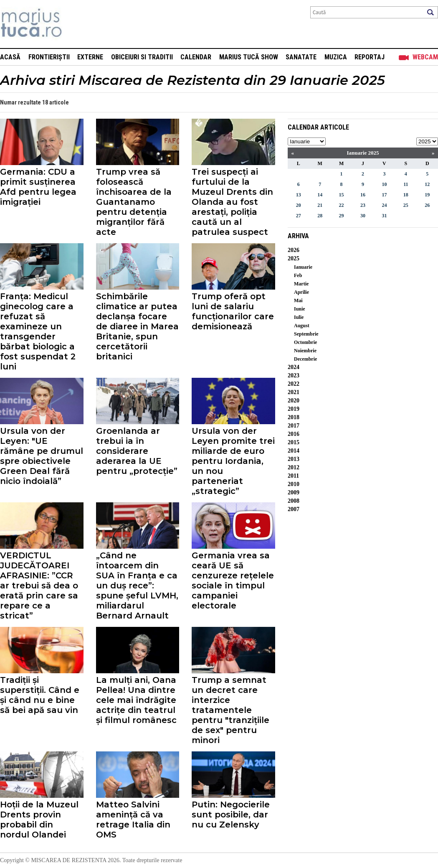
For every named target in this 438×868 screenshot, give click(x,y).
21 (320, 205)
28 (320, 216)
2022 (294, 384)
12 (427, 184)
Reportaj (370, 57)
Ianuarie (303, 267)
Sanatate (301, 57)
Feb (298, 275)
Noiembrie (305, 351)
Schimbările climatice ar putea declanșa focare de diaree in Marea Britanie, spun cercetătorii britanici (137, 326)
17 (384, 195)
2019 (294, 409)
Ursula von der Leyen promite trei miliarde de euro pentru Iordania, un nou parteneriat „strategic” (233, 461)
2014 (294, 451)
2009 (294, 493)
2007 (294, 509)
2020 (294, 401)
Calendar (196, 57)
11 (406, 184)
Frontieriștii (49, 57)
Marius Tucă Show (249, 57)
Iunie (300, 309)
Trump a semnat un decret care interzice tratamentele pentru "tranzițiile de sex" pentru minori (230, 710)
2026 (294, 250)
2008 (294, 501)
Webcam (425, 57)
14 (320, 195)
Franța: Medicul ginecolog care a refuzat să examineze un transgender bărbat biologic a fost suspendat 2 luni (38, 331)
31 (384, 216)
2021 (294, 392)
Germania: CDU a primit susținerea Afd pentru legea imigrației (38, 187)
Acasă (10, 57)
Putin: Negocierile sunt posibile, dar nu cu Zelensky (231, 815)
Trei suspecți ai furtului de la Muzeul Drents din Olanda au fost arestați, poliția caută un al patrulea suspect (232, 202)
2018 (294, 417)
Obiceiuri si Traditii (142, 57)
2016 (294, 434)
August (302, 326)
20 (299, 205)
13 (299, 195)
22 (342, 205)
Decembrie (305, 359)
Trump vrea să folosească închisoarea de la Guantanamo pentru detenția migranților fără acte (134, 202)
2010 (294, 484)
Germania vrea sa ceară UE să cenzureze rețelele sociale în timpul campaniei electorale (233, 580)
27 (299, 216)
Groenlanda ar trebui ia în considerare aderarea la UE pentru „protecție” (137, 451)
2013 (294, 459)
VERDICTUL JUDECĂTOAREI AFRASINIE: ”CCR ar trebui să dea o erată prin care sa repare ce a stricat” (39, 585)
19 (427, 195)
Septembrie (306, 334)
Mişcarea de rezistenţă (76, 24)
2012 (294, 467)
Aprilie (301, 292)
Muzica (336, 57)
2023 (294, 375)
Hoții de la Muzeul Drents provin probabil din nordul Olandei (39, 820)
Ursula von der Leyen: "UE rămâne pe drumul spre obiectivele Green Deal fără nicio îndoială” (42, 456)
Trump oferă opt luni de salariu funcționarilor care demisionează (233, 311)
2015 (294, 442)
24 (384, 205)
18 (406, 195)
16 (363, 195)
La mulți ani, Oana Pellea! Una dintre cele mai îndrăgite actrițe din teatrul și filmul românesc (136, 700)
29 (342, 216)
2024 (294, 367)
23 (363, 205)
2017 (294, 426)
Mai (298, 300)
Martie (301, 284)
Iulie (299, 317)
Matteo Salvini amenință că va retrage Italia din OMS (133, 820)
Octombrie (305, 342)
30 (363, 216)
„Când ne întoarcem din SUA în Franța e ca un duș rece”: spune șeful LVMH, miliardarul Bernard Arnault (137, 585)
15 (342, 195)
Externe (90, 57)
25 (406, 205)
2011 (293, 476)
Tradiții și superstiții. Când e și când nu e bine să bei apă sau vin (40, 695)
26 (427, 205)
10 (384, 184)
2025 (294, 258)
